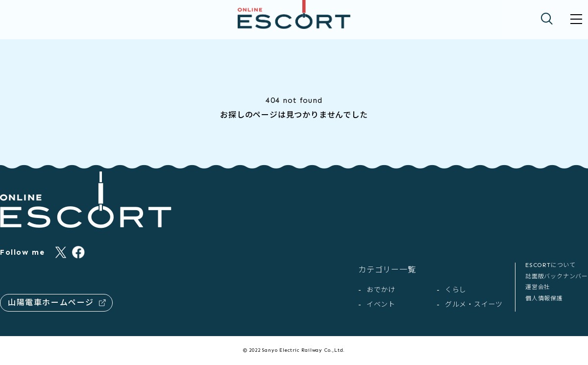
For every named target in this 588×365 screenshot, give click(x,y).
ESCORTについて (551, 265)
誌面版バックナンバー (557, 276)
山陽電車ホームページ (57, 303)
